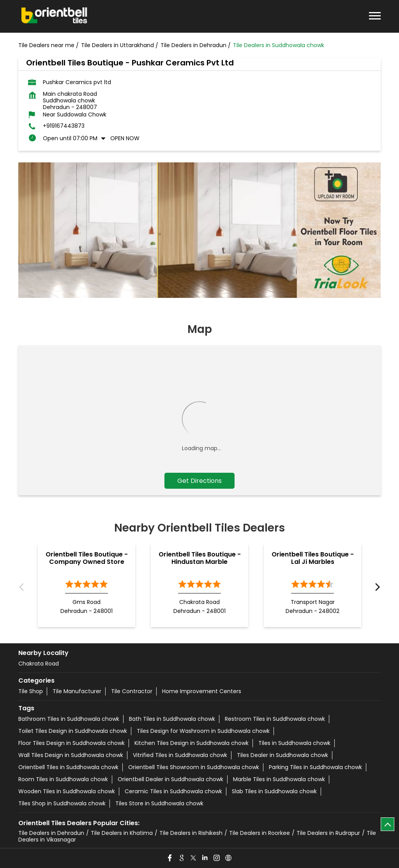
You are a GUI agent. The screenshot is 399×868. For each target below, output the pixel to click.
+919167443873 (64, 126)
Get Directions (199, 481)
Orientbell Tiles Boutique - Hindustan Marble (200, 558)
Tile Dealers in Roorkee (260, 833)
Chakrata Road (39, 664)
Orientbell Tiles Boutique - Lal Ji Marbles (313, 558)
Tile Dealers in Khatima (122, 833)
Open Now (125, 138)
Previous (23, 587)
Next (376, 587)
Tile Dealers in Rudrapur (328, 833)
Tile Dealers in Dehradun (51, 833)
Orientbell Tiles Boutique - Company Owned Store (87, 558)
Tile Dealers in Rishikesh (191, 833)
